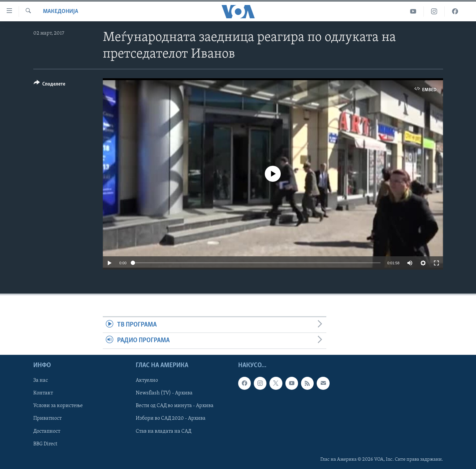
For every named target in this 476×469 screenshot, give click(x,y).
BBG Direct (45, 444)
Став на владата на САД (163, 431)
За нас (41, 380)
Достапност (47, 431)
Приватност (47, 418)
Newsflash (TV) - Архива (164, 393)
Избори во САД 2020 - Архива (171, 418)
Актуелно (147, 380)
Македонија (61, 11)
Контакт (43, 393)
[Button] (50, 85)
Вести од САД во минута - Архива (175, 406)
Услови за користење (58, 406)
